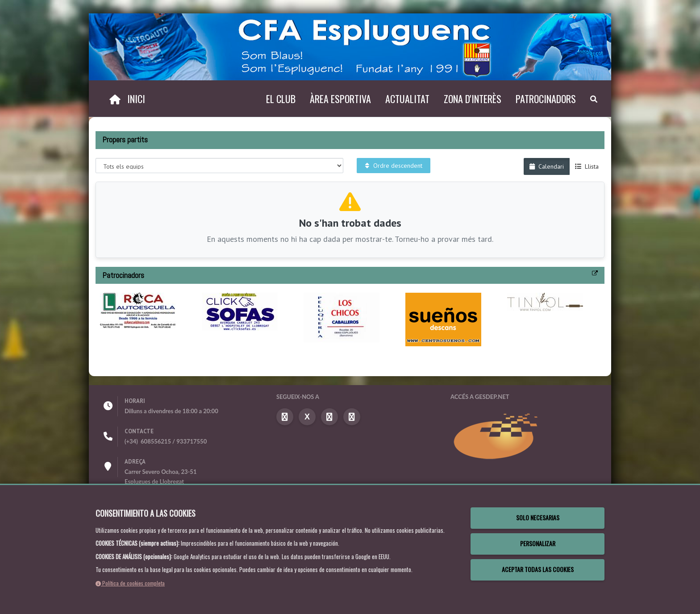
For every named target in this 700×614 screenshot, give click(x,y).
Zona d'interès (473, 99)
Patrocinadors (546, 99)
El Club (281, 99)
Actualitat (407, 99)
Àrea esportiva (340, 99)
